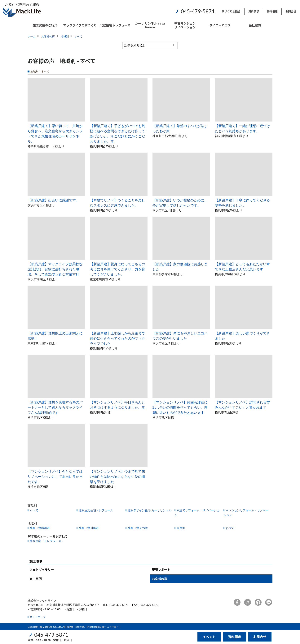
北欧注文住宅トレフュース (96, 510)
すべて (34, 510)
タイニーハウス (220, 25)
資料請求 (254, 11)
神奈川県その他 (138, 528)
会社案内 (255, 25)
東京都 (181, 528)
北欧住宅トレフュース (115, 25)
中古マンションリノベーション (185, 25)
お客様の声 (160, 579)
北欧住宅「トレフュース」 (47, 541)
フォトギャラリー (42, 569)
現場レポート (161, 569)
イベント (209, 637)
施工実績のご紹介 (45, 25)
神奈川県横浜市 (40, 528)
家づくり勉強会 (231, 11)
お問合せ (291, 11)
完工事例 (36, 579)
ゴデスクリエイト (112, 627)
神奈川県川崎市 (89, 528)
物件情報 (272, 11)
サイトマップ (38, 617)
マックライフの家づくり (80, 25)
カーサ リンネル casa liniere (150, 25)
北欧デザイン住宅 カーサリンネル (150, 510)
